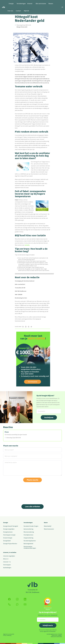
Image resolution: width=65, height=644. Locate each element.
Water (46, 523)
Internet (30, 4)
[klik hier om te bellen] (9, 604)
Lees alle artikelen (32, 506)
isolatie (27, 245)
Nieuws (51, 4)
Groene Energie (8, 538)
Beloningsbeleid (28, 544)
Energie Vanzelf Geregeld (11, 526)
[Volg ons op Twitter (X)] (25, 599)
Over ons (10, 11)
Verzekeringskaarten (30, 541)
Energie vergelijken (9, 529)
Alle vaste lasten (41, 4)
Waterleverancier (49, 529)
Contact (18, 11)
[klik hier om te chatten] (17, 604)
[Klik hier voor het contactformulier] (25, 604)
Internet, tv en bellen (10, 552)
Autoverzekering (28, 529)
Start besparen (33, 382)
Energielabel (7, 541)
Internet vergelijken (9, 556)
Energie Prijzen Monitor (10, 544)
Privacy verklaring (7, 635)
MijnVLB (26, 11)
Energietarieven (8, 532)
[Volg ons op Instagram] (17, 599)
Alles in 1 (6, 559)
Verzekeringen (21, 4)
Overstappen (7, 565)
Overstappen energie (9, 535)
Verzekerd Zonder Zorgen (31, 526)
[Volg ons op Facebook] (9, 599)
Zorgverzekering (28, 538)
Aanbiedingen (7, 568)
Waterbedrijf (48, 526)
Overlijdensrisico (28, 535)
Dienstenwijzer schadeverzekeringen (30, 547)
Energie (11, 4)
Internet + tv (7, 562)
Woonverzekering (29, 532)
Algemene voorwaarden (9, 634)
